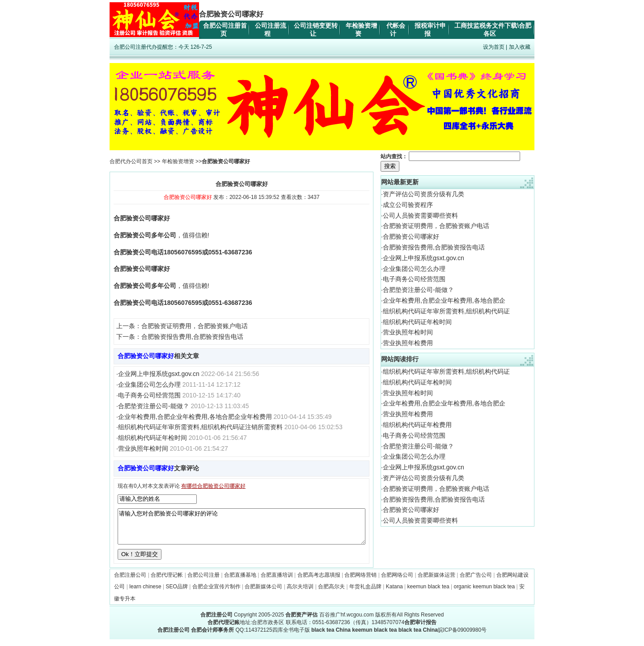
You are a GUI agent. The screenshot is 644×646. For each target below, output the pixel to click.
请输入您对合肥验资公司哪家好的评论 (241, 530)
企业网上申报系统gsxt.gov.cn (159, 374)
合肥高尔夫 (331, 593)
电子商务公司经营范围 (149, 395)
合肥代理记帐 (167, 582)
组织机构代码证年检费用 (417, 425)
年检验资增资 (178, 161)
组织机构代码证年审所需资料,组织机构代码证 (446, 311)
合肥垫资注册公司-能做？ (154, 406)
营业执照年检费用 (408, 343)
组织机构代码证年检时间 (153, 438)
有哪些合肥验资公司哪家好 (213, 486)
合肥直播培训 (277, 582)
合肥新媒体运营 (436, 582)
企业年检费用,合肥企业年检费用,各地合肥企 (444, 300)
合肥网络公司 (397, 582)
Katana (394, 593)
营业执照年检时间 (143, 448)
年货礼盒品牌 (365, 593)
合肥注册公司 (130, 582)
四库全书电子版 (291, 637)
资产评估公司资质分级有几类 (424, 194)
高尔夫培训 (300, 593)
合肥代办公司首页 (131, 161)
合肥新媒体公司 (263, 593)
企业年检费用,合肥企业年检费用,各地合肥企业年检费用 (195, 417)
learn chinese (145, 593)
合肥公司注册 (203, 582)
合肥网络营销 (360, 582)
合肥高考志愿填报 (319, 582)
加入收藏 (520, 47)
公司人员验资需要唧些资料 (420, 215)
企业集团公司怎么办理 (149, 384)
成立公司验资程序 (408, 205)
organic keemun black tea (484, 593)
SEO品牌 (177, 593)
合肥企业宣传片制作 (216, 593)
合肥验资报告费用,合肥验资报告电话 (192, 337)
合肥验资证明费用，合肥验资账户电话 (195, 326)
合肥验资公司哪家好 (411, 236)
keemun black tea (428, 593)
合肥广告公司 (476, 582)
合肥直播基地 (240, 582)
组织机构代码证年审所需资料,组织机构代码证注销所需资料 (200, 427)
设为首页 (494, 47)
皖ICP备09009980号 (462, 637)
